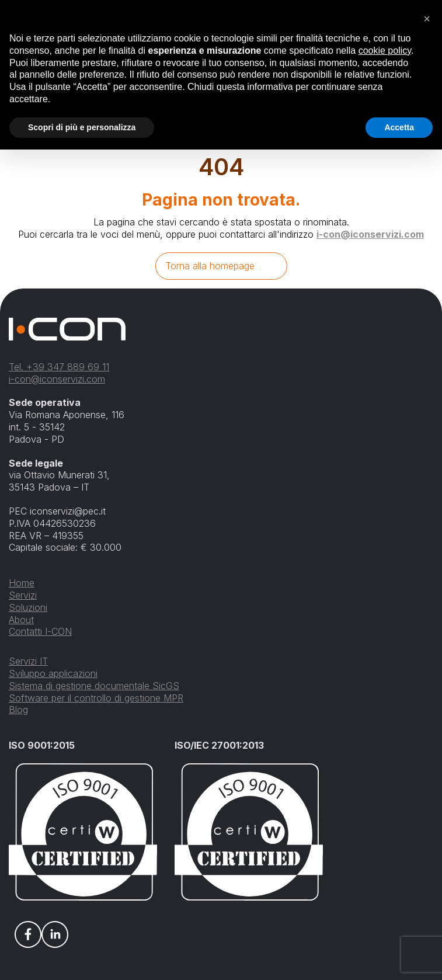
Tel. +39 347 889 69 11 (59, 367)
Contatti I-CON (40, 631)
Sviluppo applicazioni (53, 673)
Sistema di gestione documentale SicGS (94, 686)
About (21, 620)
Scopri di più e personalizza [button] (82, 127)
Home (22, 583)
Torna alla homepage (210, 266)
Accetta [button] (399, 127)
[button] (427, 19)
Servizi (23, 595)
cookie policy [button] (385, 51)
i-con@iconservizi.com (370, 234)
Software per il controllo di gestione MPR (96, 698)
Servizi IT (28, 661)
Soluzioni (28, 607)
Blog (18, 710)
